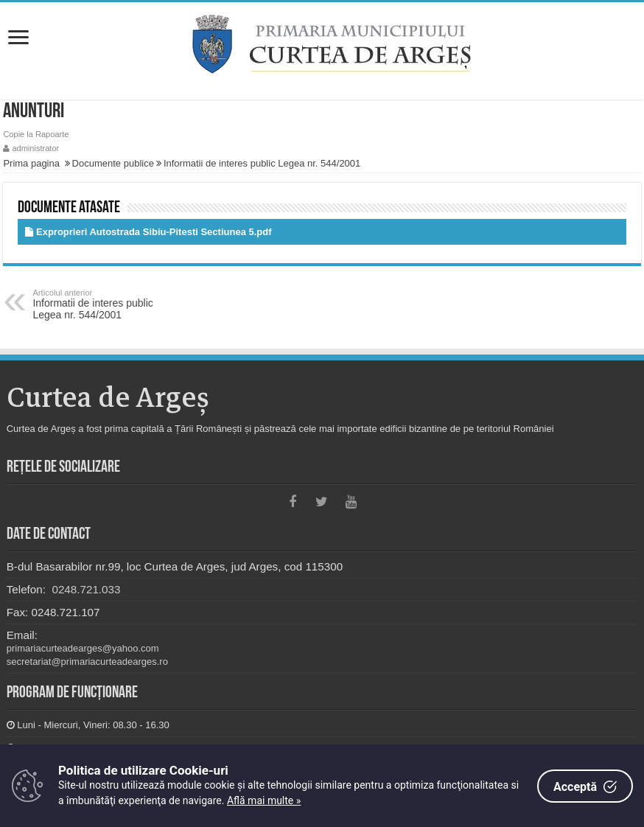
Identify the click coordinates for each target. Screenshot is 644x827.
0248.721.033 (84, 589)
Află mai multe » (264, 800)
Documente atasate (69, 208)
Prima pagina (31, 163)
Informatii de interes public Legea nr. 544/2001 (262, 163)
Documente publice (113, 163)
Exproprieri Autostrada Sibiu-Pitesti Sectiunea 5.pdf (154, 232)
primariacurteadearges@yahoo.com (83, 648)
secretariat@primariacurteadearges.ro (87, 662)
